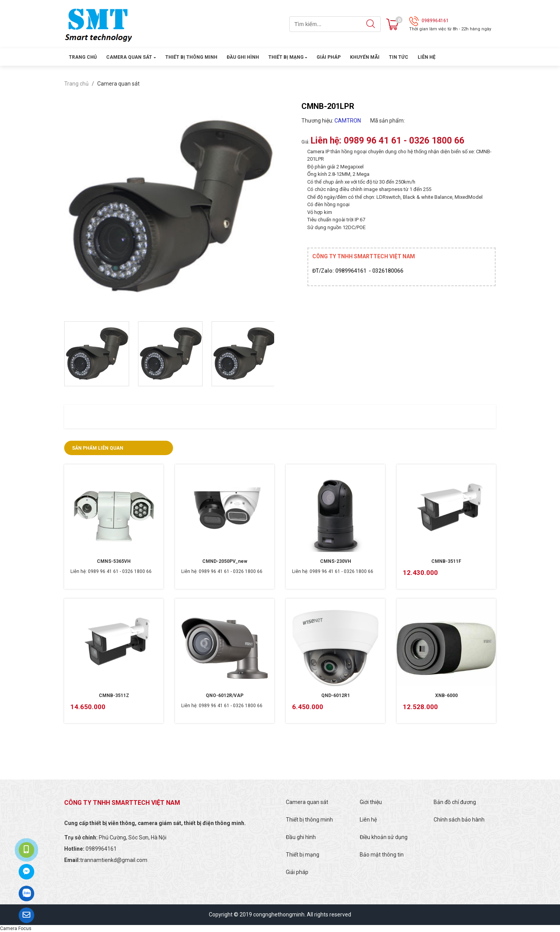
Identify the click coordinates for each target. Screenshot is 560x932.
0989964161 (435, 21)
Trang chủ (83, 57)
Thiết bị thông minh (191, 57)
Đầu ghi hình (243, 57)
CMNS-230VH (336, 561)
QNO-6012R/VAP (225, 695)
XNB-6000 (446, 695)
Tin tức (399, 57)
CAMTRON (348, 121)
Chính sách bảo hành (459, 820)
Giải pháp (329, 57)
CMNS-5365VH (114, 561)
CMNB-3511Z (114, 695)
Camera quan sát (129, 57)
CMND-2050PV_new (225, 561)
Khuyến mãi (365, 57)
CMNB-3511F (446, 561)
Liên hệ (427, 57)
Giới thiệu (371, 802)
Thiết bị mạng (286, 57)
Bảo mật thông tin (382, 855)
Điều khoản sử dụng (384, 837)
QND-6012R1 (336, 695)
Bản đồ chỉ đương (455, 802)
